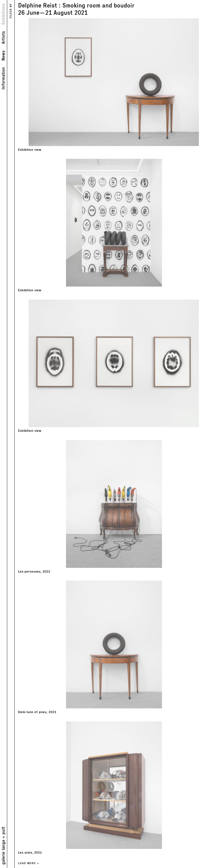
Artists (3, 38)
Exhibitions (3, 14)
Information (3, 78)
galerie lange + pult (3, 846)
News (3, 56)
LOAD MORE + (29, 863)
